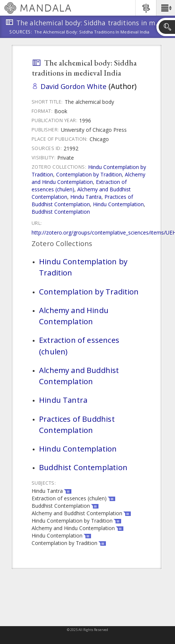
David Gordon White (74, 86)
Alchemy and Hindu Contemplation (88, 178)
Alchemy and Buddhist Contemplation (79, 376)
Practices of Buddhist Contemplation (82, 200)
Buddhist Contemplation (61, 212)
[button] (166, 8)
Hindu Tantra (86, 197)
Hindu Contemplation (118, 204)
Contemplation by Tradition (89, 174)
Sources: (21, 32)
